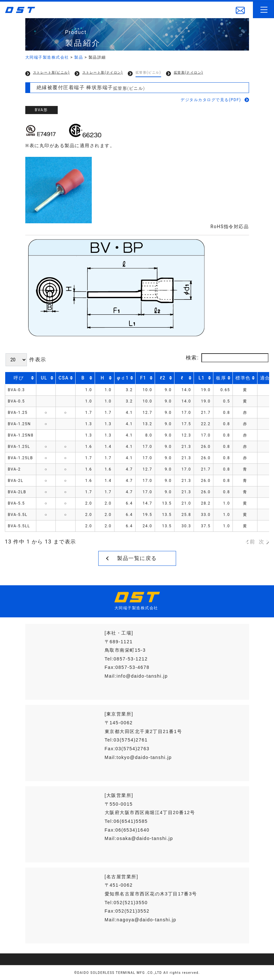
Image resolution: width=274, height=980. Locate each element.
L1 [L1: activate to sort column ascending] (202, 378)
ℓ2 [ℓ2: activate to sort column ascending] (163, 378)
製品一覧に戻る (137, 558)
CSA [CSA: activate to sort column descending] (63, 378)
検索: (227, 358)
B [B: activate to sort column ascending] (83, 378)
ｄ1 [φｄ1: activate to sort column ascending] (123, 378)
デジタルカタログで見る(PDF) (211, 100)
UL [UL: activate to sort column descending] (44, 378)
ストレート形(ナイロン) (103, 72)
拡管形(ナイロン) (188, 72)
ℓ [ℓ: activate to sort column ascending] (182, 378)
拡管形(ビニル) (148, 72)
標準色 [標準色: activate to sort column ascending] (243, 378)
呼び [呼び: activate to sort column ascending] (19, 378)
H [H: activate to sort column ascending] (103, 378)
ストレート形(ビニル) (51, 72)
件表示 (26, 360)
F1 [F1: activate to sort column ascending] (143, 378)
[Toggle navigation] (263, 10)
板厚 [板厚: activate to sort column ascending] (221, 378)
